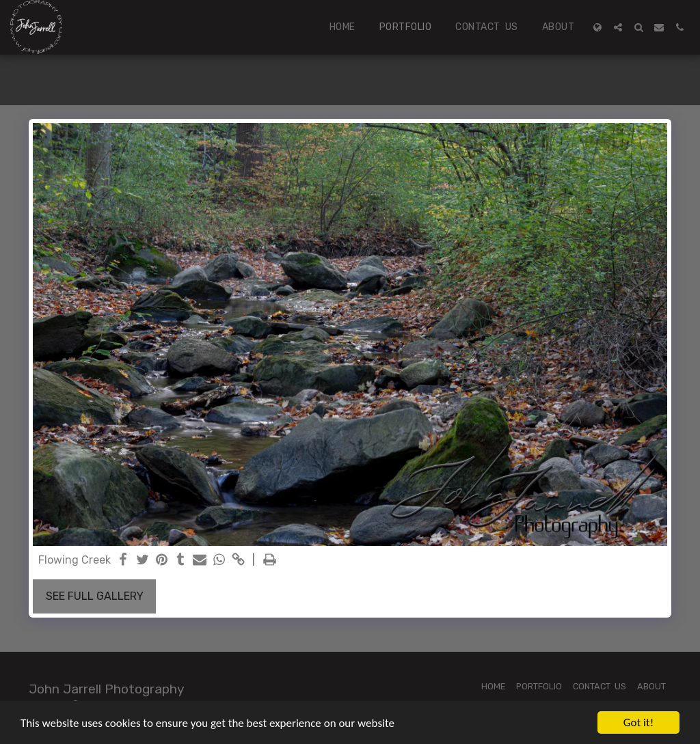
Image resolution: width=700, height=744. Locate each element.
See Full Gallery (95, 596)
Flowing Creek (75, 560)
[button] (618, 27)
